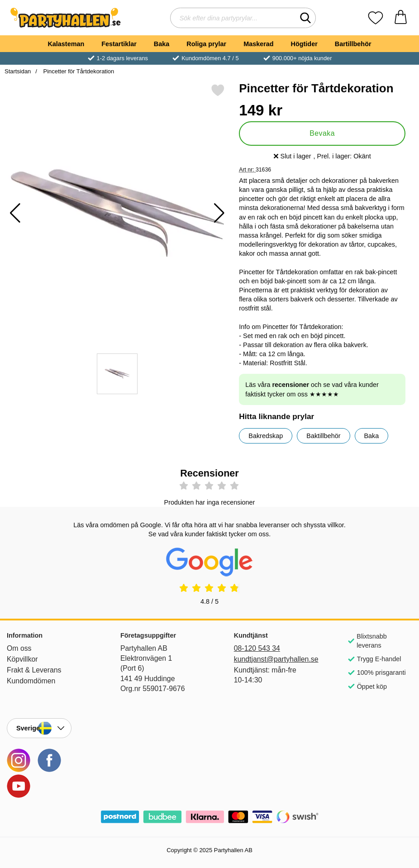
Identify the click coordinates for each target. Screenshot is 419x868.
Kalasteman (66, 44)
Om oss (19, 648)
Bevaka (322, 133)
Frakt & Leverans (34, 670)
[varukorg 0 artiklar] (401, 18)
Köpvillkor (22, 659)
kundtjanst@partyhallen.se (266, 659)
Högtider (304, 44)
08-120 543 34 (257, 648)
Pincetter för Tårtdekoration (78, 71)
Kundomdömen (31, 681)
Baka (162, 44)
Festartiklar (119, 44)
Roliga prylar (206, 44)
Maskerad (258, 44)
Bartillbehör (353, 44)
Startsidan (18, 71)
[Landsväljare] (39, 728)
